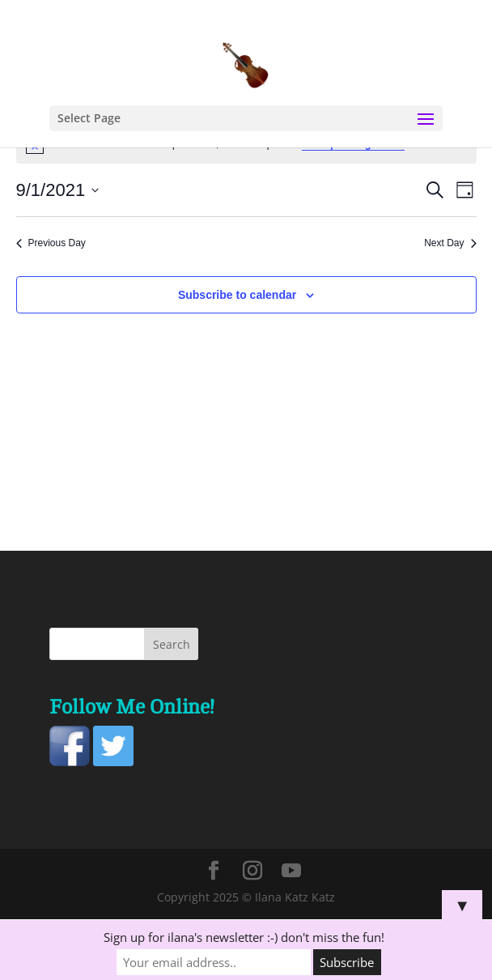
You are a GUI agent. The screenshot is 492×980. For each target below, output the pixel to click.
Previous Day (51, 243)
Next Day (450, 243)
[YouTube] (291, 871)
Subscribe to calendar (237, 295)
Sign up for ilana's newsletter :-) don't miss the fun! (244, 937)
